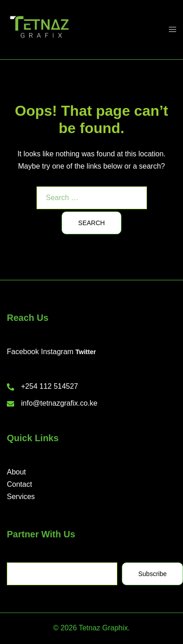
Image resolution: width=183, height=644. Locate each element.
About (16, 472)
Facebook (23, 352)
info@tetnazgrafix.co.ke (59, 403)
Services (21, 497)
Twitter (86, 352)
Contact (19, 484)
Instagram (57, 352)
